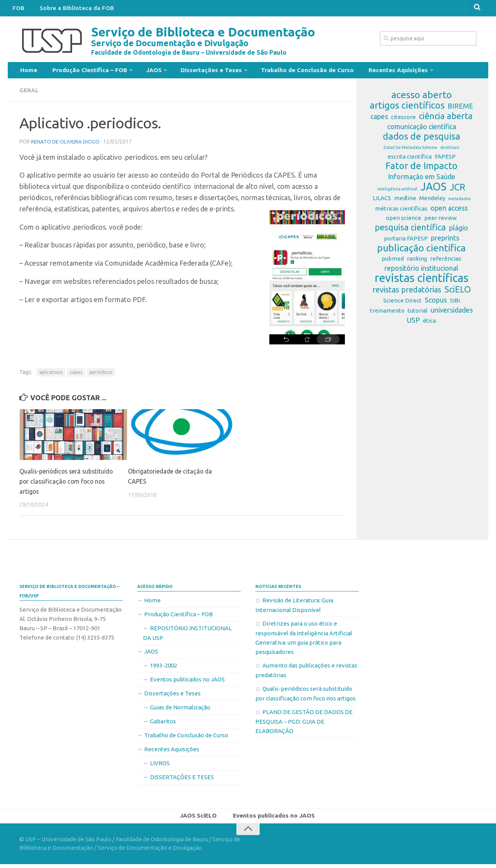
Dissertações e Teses (197, 71)
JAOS (144, 71)
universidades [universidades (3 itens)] (452, 313)
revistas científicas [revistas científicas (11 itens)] (422, 281)
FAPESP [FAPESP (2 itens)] (445, 160)
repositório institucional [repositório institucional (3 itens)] (421, 271)
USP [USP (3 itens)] (413, 323)
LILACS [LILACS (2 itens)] (382, 201)
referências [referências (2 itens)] (446, 262)
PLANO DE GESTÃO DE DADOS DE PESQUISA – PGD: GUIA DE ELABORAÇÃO (304, 724)
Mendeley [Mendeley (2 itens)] (432, 201)
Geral (29, 93)
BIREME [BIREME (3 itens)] (460, 109)
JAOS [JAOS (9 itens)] (433, 190)
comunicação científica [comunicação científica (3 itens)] (422, 130)
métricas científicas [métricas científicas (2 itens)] (401, 212)
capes (76, 375)
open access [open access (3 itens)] (449, 211)
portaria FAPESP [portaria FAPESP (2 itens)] (406, 241)
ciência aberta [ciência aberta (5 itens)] (446, 119)
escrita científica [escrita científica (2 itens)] (410, 160)
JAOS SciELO (201, 819)
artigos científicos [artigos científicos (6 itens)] (407, 109)
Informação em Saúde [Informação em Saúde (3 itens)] (422, 180)
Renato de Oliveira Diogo (66, 144)
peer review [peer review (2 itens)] (441, 221)
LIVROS (160, 765)
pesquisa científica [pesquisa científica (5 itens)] (410, 230)
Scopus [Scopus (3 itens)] (436, 303)
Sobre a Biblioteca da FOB (70, 9)
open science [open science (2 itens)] (404, 221)
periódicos (101, 375)
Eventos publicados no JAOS (187, 682)
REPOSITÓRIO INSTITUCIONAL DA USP (187, 635)
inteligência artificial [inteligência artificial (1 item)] (397, 192)
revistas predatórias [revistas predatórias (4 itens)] (407, 293)
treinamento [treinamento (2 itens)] (387, 314)
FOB (17, 9)
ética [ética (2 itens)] (429, 324)
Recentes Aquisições (375, 71)
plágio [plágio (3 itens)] (459, 231)
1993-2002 (164, 668)
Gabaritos (163, 724)
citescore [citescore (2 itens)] (403, 120)
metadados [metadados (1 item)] (459, 202)
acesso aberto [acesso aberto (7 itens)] (422, 98)
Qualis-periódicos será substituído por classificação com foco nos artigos (68, 484)
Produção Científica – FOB (83, 71)
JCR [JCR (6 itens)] (457, 190)
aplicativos (51, 375)
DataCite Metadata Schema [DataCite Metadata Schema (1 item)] (410, 150)
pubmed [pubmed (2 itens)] (393, 262)
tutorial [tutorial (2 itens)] (418, 314)
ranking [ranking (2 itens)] (417, 262)
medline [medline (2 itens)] (405, 201)
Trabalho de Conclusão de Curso (289, 71)
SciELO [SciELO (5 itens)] (458, 292)
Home (27, 71)
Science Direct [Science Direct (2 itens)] (402, 303)
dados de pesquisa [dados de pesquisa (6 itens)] (422, 140)
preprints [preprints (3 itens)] (445, 241)
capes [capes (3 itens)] (379, 119)
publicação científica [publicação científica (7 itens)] (421, 251)
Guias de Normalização (180, 710)
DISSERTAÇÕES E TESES (182, 779)
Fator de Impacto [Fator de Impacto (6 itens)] (422, 169)
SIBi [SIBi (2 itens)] (455, 303)
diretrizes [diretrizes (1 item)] (450, 150)
